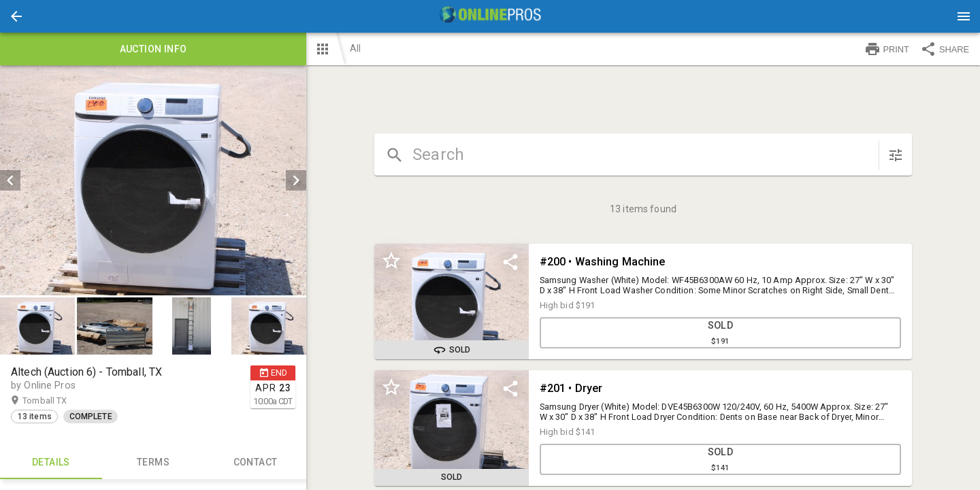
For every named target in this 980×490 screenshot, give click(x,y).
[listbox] (153, 180)
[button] (16, 16)
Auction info (153, 49)
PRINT (887, 49)
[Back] (16, 16)
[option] (153, 180)
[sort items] (896, 155)
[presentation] (490, 16)
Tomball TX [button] (58, 401)
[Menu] (964, 16)
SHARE (945, 49)
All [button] (355, 48)
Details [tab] (51, 463)
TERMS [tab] (153, 463)
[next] (296, 180)
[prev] (10, 180)
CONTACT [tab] (255, 463)
